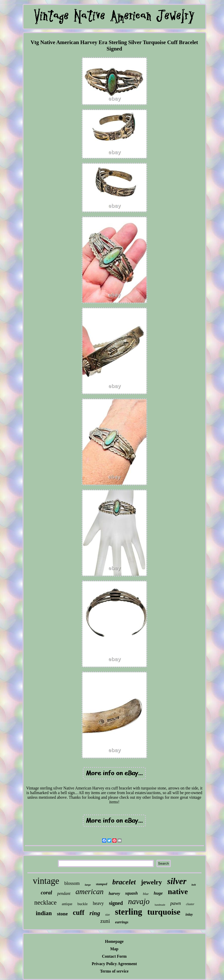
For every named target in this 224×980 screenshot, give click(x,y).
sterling (129, 912)
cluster (190, 904)
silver (177, 881)
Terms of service (114, 971)
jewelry (151, 882)
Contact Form (114, 956)
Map (114, 949)
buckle (82, 904)
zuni (105, 921)
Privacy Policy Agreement (114, 964)
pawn (175, 903)
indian (44, 913)
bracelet (124, 882)
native (178, 891)
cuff (79, 913)
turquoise (164, 912)
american (90, 892)
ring (95, 913)
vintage (46, 881)
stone (62, 914)
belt (194, 885)
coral (46, 893)
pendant (64, 893)
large (88, 885)
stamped (102, 884)
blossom (72, 883)
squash (131, 893)
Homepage (114, 941)
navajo (139, 901)
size (108, 915)
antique (67, 904)
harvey (114, 893)
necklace (45, 902)
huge (158, 893)
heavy (98, 903)
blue (146, 894)
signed (116, 903)
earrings (122, 922)
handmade (160, 905)
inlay (189, 914)
